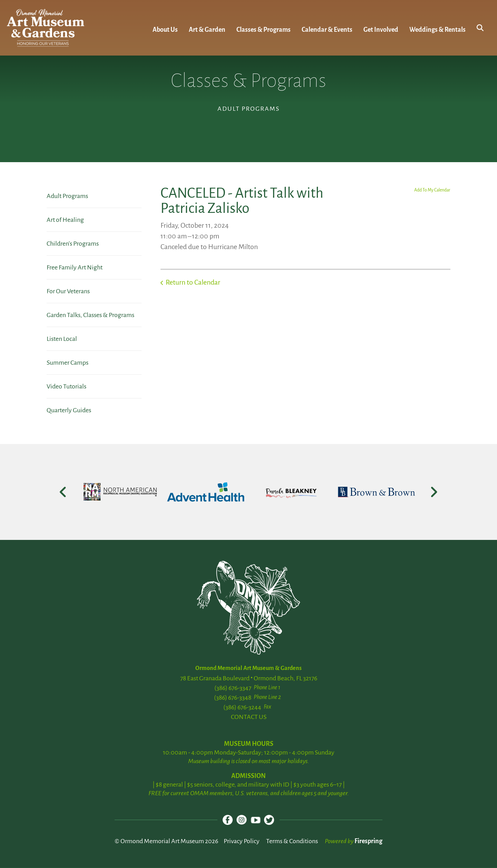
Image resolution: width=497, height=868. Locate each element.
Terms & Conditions (292, 841)
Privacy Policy (242, 841)
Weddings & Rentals (437, 30)
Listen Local (62, 339)
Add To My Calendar (432, 190)
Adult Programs (67, 196)
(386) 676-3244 (242, 707)
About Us (165, 30)
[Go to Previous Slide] (63, 492)
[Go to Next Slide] (434, 492)
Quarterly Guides (69, 410)
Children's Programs (73, 244)
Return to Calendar (193, 282)
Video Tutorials (66, 386)
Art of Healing (65, 220)
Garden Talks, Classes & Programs (90, 315)
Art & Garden (207, 30)
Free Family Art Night (75, 267)
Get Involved (381, 30)
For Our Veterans (68, 291)
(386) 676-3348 (233, 698)
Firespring (368, 841)
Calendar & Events (327, 30)
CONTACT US (249, 717)
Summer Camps (67, 363)
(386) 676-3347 (233, 688)
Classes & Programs (264, 30)
